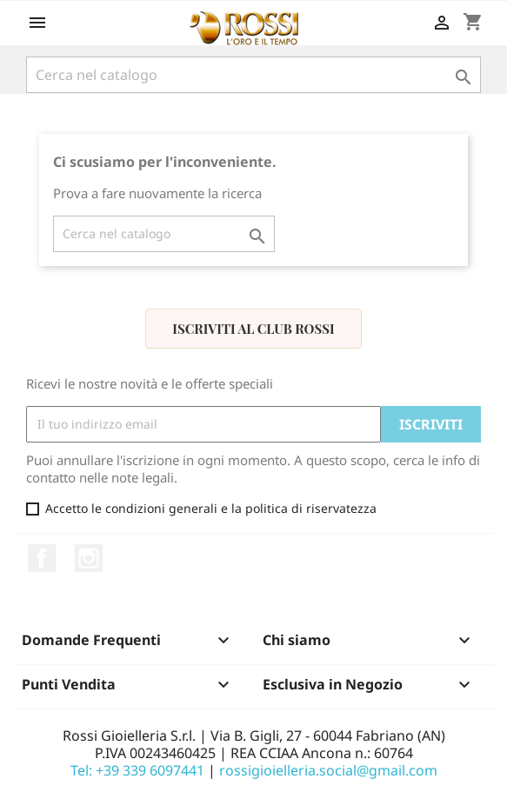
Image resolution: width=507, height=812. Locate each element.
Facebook (42, 558)
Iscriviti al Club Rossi (253, 329)
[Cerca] (254, 75)
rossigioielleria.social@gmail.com (328, 770)
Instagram (89, 558)
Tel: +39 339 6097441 (137, 770)
